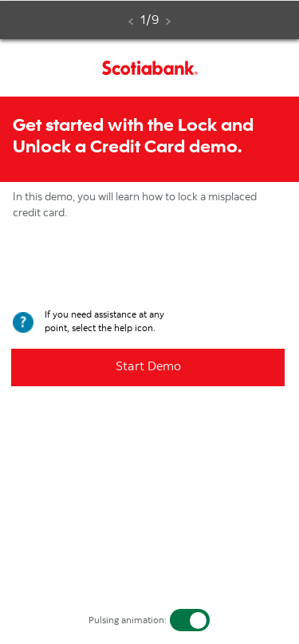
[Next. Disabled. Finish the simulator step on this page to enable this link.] (168, 22)
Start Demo (148, 367)
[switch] (190, 620)
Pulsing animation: (128, 621)
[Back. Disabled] (131, 22)
